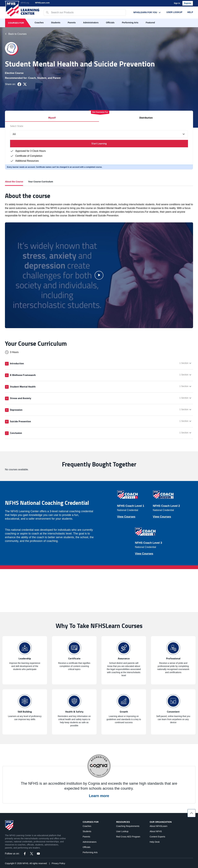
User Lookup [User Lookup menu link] (174, 12)
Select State (17, 126)
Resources (123, 822)
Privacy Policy (58, 863)
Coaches (39, 23)
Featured (150, 23)
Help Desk (155, 842)
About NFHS (156, 831)
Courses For (16, 23)
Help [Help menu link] (190, 12)
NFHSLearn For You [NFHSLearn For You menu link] (147, 13)
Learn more (99, 796)
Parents (72, 23)
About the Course (14, 183)
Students (56, 23)
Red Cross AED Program (128, 837)
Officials (110, 23)
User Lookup (122, 831)
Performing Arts (130, 23)
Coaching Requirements (128, 826)
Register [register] (188, 3)
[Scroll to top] (192, 813)
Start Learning (99, 144)
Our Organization (161, 822)
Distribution (146, 118)
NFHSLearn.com (42, 3)
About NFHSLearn (158, 826)
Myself (52, 118)
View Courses (126, 517)
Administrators (91, 23)
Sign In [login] (177, 3)
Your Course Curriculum (41, 182)
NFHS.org (25, 3)
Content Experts (157, 837)
